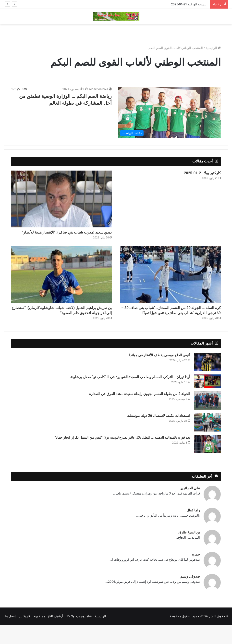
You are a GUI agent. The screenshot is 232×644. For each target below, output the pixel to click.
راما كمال (193, 529)
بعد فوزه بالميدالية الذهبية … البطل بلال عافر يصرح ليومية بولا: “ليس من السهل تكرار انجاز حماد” (122, 456)
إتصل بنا (10, 635)
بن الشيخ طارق (189, 551)
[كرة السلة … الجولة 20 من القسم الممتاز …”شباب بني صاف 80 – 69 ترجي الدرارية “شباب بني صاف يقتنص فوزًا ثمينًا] (171, 283)
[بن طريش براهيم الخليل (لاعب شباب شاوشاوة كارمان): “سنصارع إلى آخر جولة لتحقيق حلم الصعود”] (61, 283)
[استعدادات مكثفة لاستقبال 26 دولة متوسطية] (207, 441)
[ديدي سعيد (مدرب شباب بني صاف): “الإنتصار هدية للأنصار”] (61, 199)
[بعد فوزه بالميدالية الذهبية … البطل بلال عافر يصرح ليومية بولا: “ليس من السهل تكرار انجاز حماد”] (207, 463)
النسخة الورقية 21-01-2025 (189, 4)
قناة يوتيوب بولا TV (79, 635)
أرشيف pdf (56, 635)
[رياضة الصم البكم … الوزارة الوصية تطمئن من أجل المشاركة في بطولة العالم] (169, 112)
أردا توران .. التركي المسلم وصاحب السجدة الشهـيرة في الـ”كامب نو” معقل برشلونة (130, 396)
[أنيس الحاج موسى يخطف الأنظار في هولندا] (207, 381)
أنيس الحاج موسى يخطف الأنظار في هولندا (160, 374)
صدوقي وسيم (190, 595)
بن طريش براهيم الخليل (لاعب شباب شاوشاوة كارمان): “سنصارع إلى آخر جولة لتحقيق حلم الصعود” (64, 324)
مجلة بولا (39, 635)
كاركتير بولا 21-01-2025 (196, 174)
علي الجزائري (190, 507)
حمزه (196, 573)
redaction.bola (99, 89)
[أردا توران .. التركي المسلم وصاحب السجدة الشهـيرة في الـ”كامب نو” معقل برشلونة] (207, 400)
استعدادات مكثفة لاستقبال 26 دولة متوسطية (159, 434)
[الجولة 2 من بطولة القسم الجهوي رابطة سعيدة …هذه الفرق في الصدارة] (207, 419)
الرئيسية (213, 48)
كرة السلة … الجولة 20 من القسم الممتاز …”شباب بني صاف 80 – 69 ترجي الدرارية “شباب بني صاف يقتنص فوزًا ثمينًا (171, 324)
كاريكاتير (24, 635)
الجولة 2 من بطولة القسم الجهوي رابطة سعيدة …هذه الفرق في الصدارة (140, 413)
